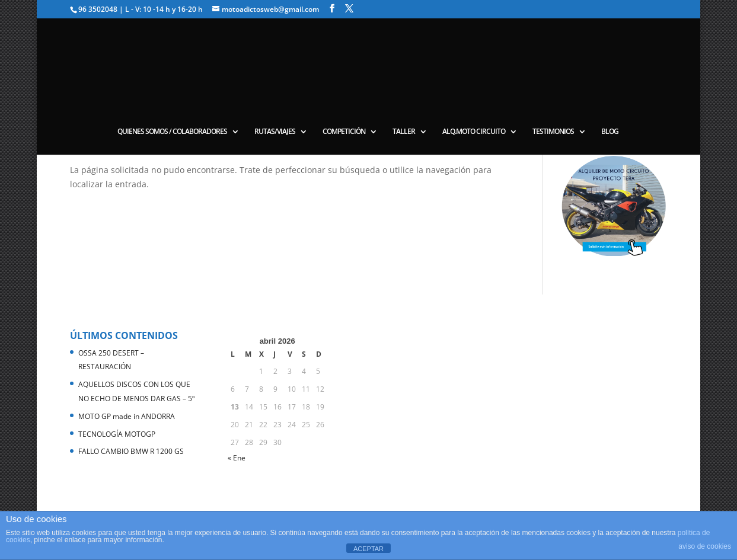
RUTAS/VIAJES (275, 132)
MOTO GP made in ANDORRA (127, 416)
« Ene (237, 458)
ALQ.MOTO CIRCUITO (474, 132)
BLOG (610, 132)
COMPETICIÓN (344, 132)
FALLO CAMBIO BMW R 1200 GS (131, 451)
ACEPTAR (368, 549)
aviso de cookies (705, 546)
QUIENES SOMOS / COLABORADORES (172, 132)
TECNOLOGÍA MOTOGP (117, 434)
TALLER (404, 132)
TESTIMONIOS (553, 132)
